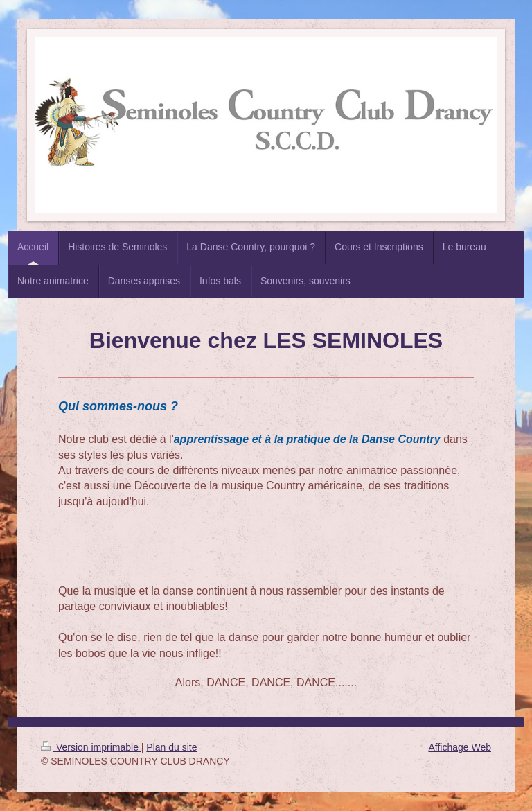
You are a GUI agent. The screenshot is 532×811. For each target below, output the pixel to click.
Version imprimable (91, 747)
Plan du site (171, 747)
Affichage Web (460, 747)
